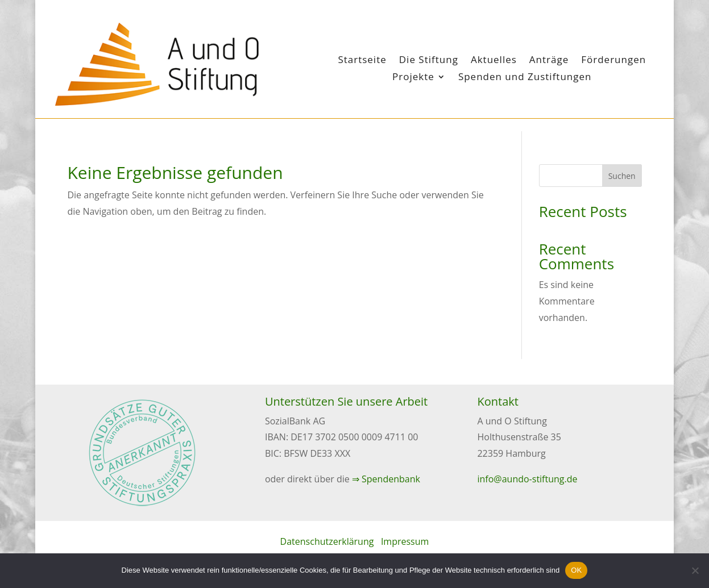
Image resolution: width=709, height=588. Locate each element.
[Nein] (695, 570)
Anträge (549, 61)
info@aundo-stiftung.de (527, 479)
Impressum (405, 541)
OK (576, 570)
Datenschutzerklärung (327, 541)
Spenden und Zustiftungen (525, 78)
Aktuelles (494, 61)
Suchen (622, 176)
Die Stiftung (429, 61)
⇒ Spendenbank (386, 479)
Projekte (413, 78)
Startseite (362, 61)
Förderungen (613, 61)
